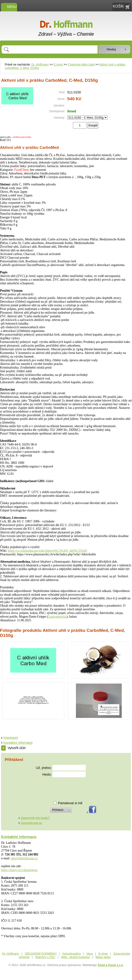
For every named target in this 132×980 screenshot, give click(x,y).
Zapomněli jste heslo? (35, 818)
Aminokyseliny (72, 954)
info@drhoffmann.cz (24, 858)
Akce (90, 954)
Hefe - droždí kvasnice (75, 957)
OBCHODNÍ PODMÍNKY (41, 954)
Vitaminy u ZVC (45, 957)
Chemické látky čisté (81, 64)
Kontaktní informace (18, 743)
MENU (9, 7)
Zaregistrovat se (31, 823)
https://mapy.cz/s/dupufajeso (19, 870)
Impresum (11, 738)
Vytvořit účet (13, 748)
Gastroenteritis (57, 617)
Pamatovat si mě (70, 803)
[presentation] (57, 787)
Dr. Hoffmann (40, 64)
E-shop (58, 64)
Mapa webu (103, 957)
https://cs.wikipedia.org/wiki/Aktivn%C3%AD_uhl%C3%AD (48, 551)
